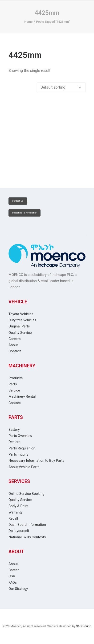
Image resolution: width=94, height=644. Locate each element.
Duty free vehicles (22, 320)
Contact (15, 351)
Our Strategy (18, 589)
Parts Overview (20, 436)
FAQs (13, 583)
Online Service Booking (27, 494)
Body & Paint (18, 506)
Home (28, 22)
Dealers (14, 442)
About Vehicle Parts (24, 467)
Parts (13, 384)
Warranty (16, 512)
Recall (13, 518)
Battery (14, 430)
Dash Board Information (27, 525)
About (13, 345)
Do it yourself (19, 531)
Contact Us (18, 201)
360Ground (84, 626)
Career (14, 570)
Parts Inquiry (18, 454)
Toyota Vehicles (21, 314)
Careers (15, 339)
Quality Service (20, 333)
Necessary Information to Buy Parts (36, 461)
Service (14, 390)
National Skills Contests (27, 537)
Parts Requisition (22, 448)
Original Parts (19, 326)
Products (16, 378)
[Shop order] (61, 87)
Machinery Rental (22, 396)
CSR (12, 576)
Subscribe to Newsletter (24, 213)
